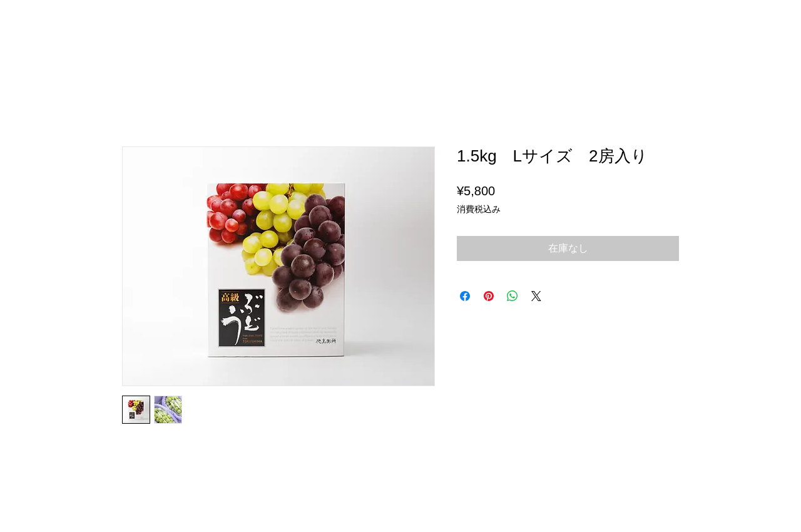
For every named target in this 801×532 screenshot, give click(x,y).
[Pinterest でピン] (489, 296)
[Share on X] (536, 296)
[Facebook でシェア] (465, 296)
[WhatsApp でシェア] (513, 296)
